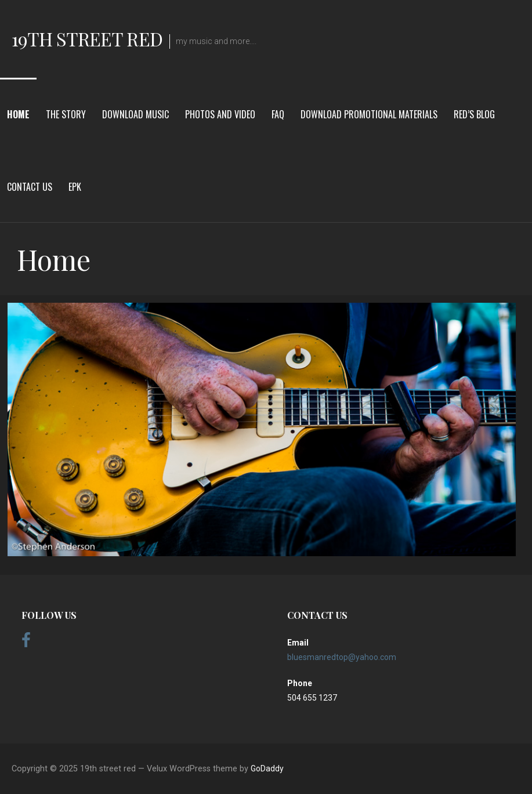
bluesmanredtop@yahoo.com (342, 657)
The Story (66, 114)
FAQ (278, 114)
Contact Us (30, 187)
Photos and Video (220, 114)
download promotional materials (369, 114)
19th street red (87, 39)
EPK (75, 187)
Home (18, 114)
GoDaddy (267, 768)
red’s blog (474, 114)
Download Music (135, 114)
